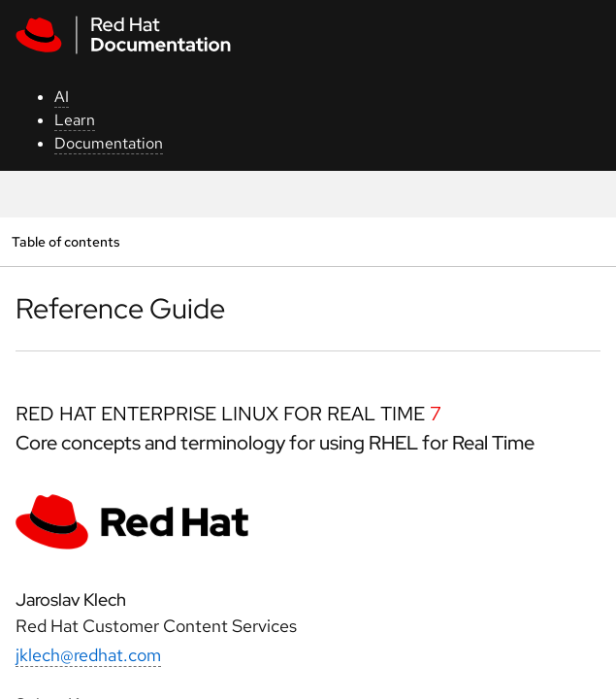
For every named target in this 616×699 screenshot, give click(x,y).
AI (62, 97)
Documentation (109, 143)
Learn (75, 120)
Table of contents (65, 241)
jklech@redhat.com (88, 655)
